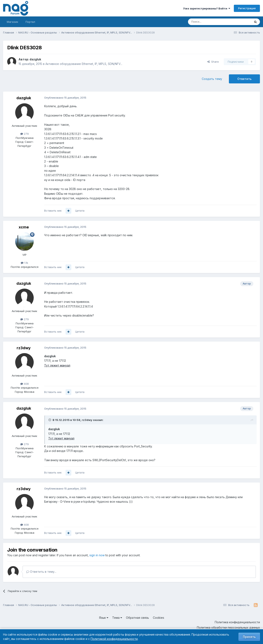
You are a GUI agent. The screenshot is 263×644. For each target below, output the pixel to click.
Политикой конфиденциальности (114, 639)
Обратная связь (137, 618)
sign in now (97, 555)
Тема (117, 618)
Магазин (12, 22)
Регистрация (247, 8)
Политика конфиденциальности (237, 622)
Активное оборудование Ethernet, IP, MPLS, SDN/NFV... (84, 64)
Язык (104, 618)
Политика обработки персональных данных (228, 627)
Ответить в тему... (41, 572)
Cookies (159, 618)
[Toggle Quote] (50, 420)
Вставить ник (53, 211)
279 (25, 134)
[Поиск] (208, 22)
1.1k (24, 263)
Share (213, 62)
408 (25, 384)
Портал (30, 22)
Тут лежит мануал (57, 365)
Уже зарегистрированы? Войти (207, 8)
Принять (249, 637)
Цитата (80, 211)
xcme (24, 227)
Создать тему (212, 79)
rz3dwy (24, 348)
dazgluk (35, 59)
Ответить (244, 79)
